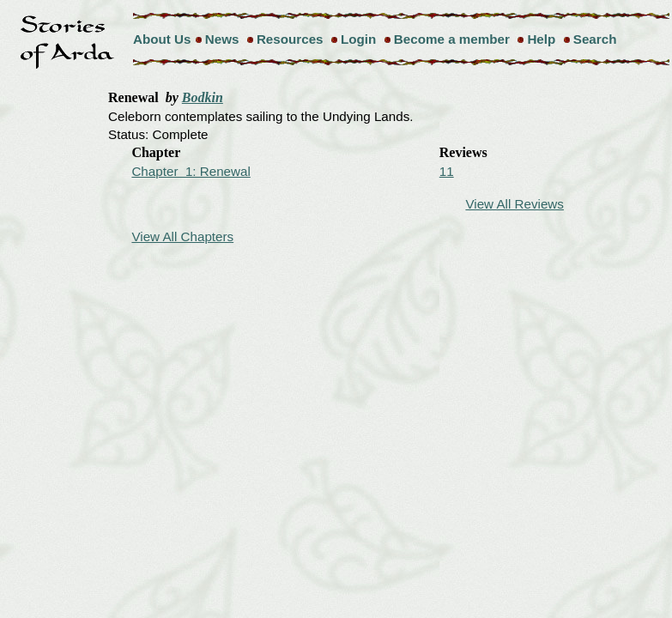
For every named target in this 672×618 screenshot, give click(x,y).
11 (447, 171)
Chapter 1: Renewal (191, 171)
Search (595, 39)
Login (358, 39)
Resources (290, 39)
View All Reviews (515, 204)
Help (541, 39)
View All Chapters (182, 236)
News (222, 39)
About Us (162, 39)
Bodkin (203, 97)
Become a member (452, 39)
